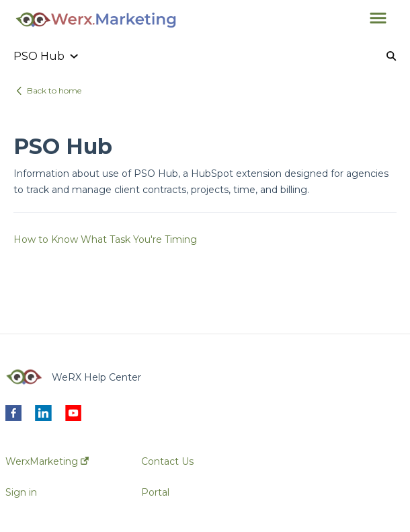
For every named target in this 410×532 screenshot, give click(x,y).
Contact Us (167, 461)
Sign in (21, 492)
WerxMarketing (47, 461)
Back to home (54, 90)
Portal (155, 492)
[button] (378, 19)
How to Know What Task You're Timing (105, 239)
